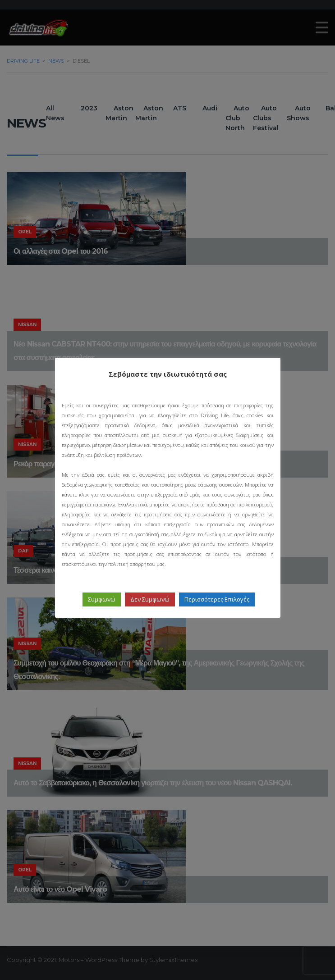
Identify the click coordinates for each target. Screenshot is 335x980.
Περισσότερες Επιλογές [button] (217, 599)
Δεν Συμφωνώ (150, 599)
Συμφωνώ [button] (102, 599)
